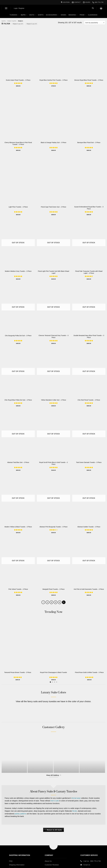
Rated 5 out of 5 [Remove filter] (32, 24)
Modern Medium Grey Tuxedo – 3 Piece (18, 271)
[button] (6, 8)
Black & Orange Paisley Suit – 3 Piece (53, 143)
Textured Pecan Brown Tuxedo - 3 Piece (18, 672)
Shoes (63, 15)
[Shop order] (95, 23)
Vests (32, 15)
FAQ (11, 861)
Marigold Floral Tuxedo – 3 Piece (53, 589)
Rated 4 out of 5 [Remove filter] (18, 24)
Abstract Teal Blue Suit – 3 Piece (18, 462)
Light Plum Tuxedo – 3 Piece (18, 207)
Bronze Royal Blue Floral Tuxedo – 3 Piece (89, 80)
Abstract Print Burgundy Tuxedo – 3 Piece (53, 527)
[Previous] (43, 602)
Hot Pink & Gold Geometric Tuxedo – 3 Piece (89, 589)
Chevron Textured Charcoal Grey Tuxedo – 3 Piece (53, 336)
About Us (48, 861)
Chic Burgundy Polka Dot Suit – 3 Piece (18, 336)
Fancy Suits (12, 21)
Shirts (41, 15)
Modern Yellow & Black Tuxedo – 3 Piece (18, 527)
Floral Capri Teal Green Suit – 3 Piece (53, 207)
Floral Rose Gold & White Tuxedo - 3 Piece (90, 672)
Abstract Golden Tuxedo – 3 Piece (89, 527)
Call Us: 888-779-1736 (92, 861)
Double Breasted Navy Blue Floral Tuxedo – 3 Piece (89, 336)
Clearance (93, 15)
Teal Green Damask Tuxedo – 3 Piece (89, 462)
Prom (83, 15)
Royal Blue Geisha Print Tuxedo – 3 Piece (53, 80)
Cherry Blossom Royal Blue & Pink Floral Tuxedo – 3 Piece (18, 143)
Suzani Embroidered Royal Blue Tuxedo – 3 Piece (89, 208)
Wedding (73, 15)
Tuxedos (14, 15)
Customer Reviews (52, 865)
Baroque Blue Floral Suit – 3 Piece (89, 143)
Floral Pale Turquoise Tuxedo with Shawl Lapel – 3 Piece (89, 272)
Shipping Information (17, 865)
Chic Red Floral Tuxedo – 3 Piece (89, 400)
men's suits (55, 801)
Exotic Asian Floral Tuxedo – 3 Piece (18, 80)
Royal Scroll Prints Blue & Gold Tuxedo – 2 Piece (53, 463)
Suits (24, 15)
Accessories (52, 15)
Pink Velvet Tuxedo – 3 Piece (18, 589)
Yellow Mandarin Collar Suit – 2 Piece (53, 400)
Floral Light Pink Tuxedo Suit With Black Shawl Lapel (53, 272)
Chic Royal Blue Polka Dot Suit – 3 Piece (18, 400)
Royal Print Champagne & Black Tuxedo (54, 672)
